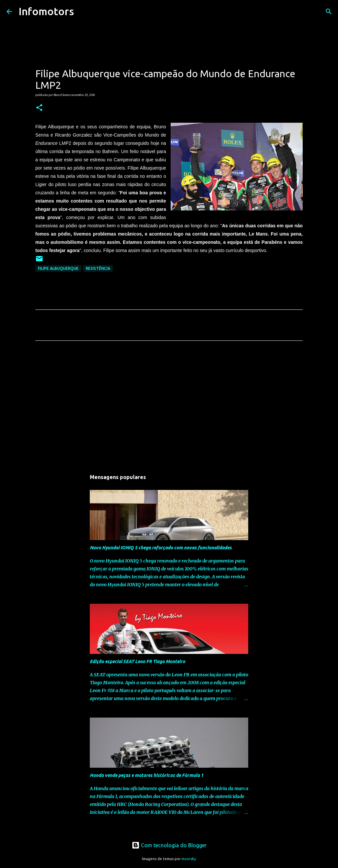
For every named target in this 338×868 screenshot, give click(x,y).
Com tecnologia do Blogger (169, 845)
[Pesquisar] (83, 12)
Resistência (98, 268)
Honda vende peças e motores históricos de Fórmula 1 (147, 775)
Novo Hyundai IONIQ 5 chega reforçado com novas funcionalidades (161, 548)
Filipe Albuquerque (58, 268)
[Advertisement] (169, 407)
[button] (39, 108)
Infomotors (46, 11)
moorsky (189, 859)
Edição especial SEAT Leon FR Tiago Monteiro (137, 661)
